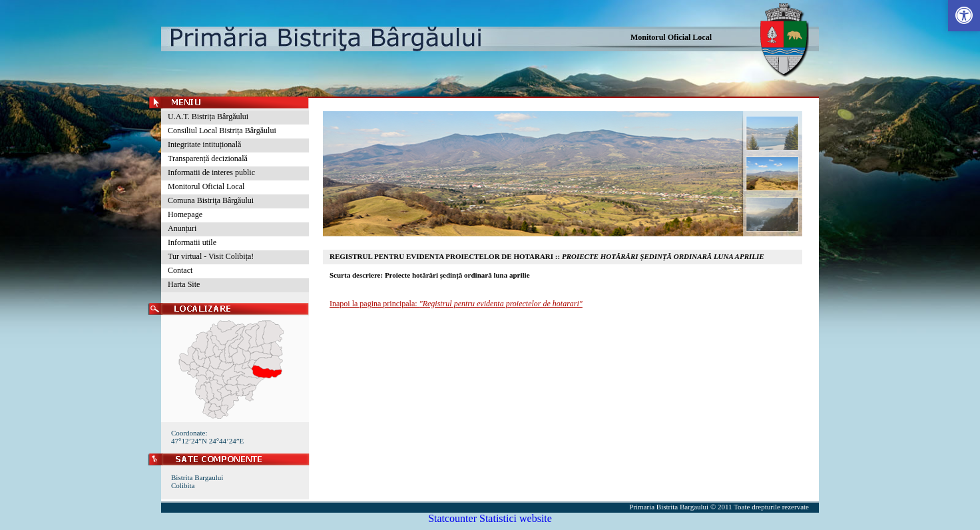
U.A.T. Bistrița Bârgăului (208, 117)
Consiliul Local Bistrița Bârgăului (222, 131)
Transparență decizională (208, 158)
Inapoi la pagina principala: (456, 304)
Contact (180, 270)
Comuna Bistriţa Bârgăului (211, 200)
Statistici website (516, 518)
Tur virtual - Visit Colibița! (211, 256)
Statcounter (452, 518)
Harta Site (184, 284)
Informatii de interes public (211, 172)
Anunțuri (182, 228)
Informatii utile (192, 242)
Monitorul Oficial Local (671, 37)
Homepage (185, 214)
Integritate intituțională (204, 144)
